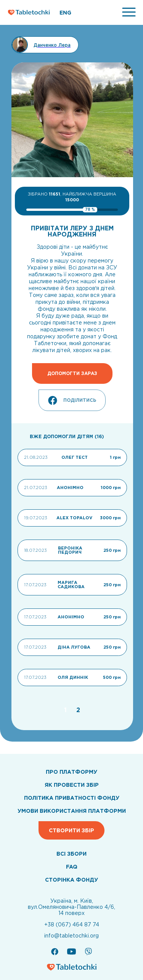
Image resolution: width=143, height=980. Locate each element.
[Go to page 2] (78, 710)
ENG (65, 13)
